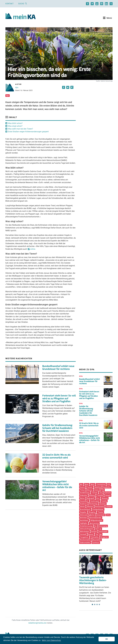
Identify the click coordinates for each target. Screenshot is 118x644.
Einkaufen (84, 495)
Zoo (101, 493)
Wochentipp (93, 504)
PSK (103, 490)
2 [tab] (95, 604)
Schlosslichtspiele (87, 529)
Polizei (82, 490)
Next (109, 566)
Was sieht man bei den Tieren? (21, 129)
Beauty (91, 534)
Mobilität (98, 487)
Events (82, 487)
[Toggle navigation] (107, 18)
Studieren (83, 504)
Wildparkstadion (96, 520)
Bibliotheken (85, 532)
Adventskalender (95, 518)
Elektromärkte (85, 543)
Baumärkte (97, 540)
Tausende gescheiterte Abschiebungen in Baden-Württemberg (93, 580)
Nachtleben (84, 520)
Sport (93, 484)
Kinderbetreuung (86, 526)
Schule (82, 507)
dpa (17, 87)
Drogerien (104, 537)
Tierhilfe (100, 495)
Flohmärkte (95, 537)
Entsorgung (103, 526)
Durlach (94, 532)
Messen (90, 490)
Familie (104, 501)
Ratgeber (83, 512)
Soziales (103, 504)
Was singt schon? (15, 126)
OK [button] (107, 639)
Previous (83, 566)
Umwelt (108, 495)
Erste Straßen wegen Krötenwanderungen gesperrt (28, 132)
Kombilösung (85, 493)
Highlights (84, 523)
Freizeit (90, 487)
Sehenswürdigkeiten (87, 515)
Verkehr (109, 507)
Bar (96, 526)
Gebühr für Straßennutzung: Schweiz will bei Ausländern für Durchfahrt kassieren (57, 428)
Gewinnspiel (95, 501)
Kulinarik (107, 493)
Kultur (97, 490)
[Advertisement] (96, 102)
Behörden (83, 518)
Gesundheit (84, 501)
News (87, 484)
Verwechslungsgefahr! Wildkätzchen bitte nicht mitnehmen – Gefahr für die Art (57, 486)
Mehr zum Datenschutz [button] (51, 640)
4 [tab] (99, 604)
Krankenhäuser (98, 509)
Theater (100, 512)
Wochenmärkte (85, 540)
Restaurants (100, 507)
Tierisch (94, 493)
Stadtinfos (107, 487)
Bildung (92, 495)
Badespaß (91, 498)
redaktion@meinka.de (37, 623)
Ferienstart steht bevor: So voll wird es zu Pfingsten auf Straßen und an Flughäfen (59, 399)
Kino (98, 498)
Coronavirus (101, 484)
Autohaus (96, 543)
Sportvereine (94, 523)
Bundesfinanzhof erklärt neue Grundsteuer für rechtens (58, 368)
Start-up (98, 529)
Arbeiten (90, 507)
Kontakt (10, 4)
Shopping (92, 512)
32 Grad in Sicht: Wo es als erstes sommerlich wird (56, 456)
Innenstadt (101, 515)
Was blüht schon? (15, 123)
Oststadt (83, 534)
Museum (105, 498)
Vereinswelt (103, 532)
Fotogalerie (84, 537)
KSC (109, 484)
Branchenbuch (85, 509)
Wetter (82, 498)
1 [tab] (92, 604)
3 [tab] (97, 604)
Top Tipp (99, 534)
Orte (108, 515)
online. (33, 249)
